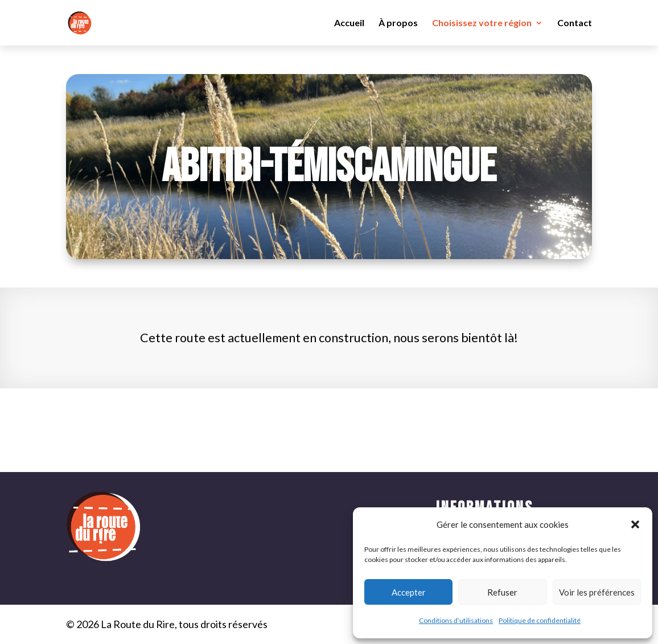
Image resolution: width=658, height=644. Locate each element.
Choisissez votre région (482, 23)
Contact (575, 23)
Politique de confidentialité (540, 620)
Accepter (409, 592)
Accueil (349, 23)
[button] (635, 524)
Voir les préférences (597, 592)
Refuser (502, 592)
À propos (398, 23)
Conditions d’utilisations (456, 620)
